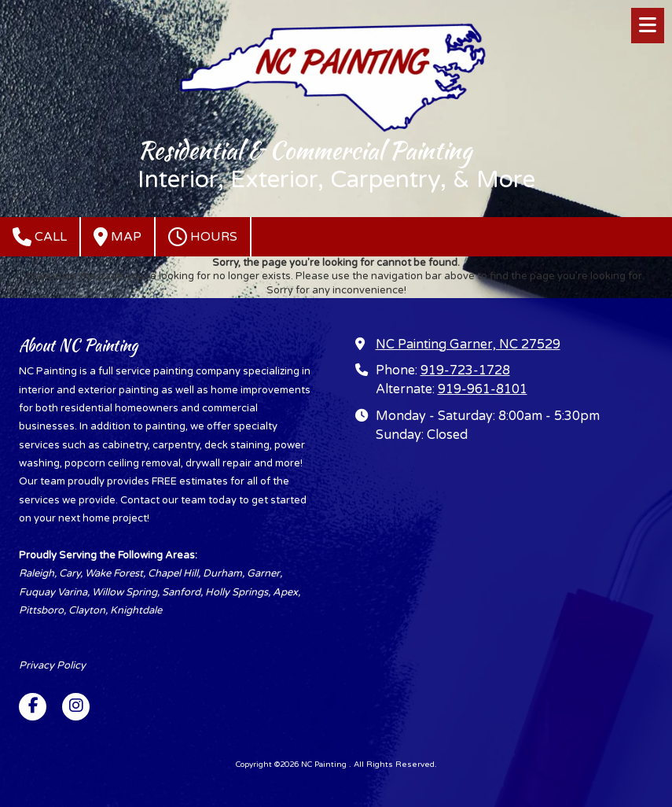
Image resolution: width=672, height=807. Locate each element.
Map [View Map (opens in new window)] (118, 237)
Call (40, 237)
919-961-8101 (483, 389)
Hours (203, 237)
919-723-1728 (465, 370)
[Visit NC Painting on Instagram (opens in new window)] (76, 707)
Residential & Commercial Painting (305, 150)
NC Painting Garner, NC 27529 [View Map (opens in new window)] (468, 345)
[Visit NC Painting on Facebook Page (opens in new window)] (33, 707)
